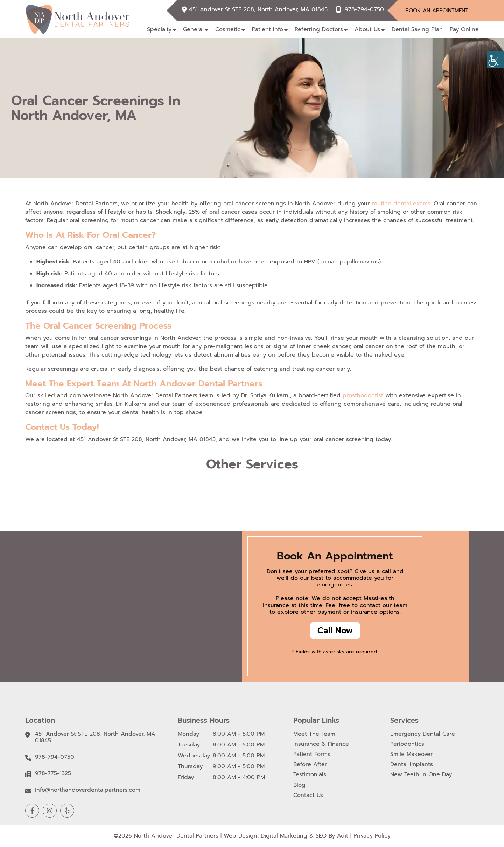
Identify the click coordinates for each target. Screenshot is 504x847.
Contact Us (308, 795)
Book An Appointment (437, 11)
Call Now (335, 631)
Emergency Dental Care (423, 734)
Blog (299, 785)
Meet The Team (314, 734)
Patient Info (268, 29)
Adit (343, 836)
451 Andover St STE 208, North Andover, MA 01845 (258, 10)
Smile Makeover (411, 754)
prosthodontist (364, 395)
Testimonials (310, 775)
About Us (367, 29)
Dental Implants (412, 765)
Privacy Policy (372, 836)
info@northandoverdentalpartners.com (88, 790)
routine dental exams (401, 204)
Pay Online (464, 29)
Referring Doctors (319, 29)
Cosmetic (228, 29)
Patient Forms (312, 754)
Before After (310, 765)
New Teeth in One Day (421, 775)
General (193, 29)
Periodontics (407, 744)
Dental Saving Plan (417, 29)
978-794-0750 (364, 10)
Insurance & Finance (321, 744)
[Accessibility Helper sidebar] (496, 60)
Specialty (159, 29)
